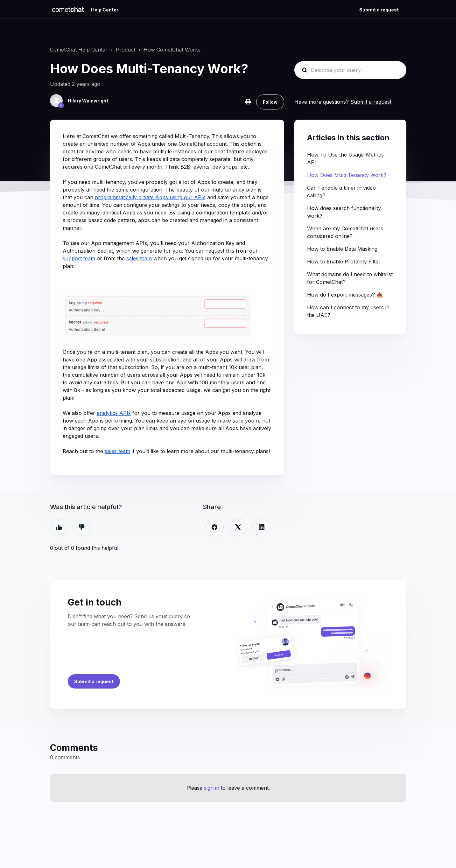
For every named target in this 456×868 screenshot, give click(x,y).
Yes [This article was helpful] (59, 527)
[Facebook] (214, 527)
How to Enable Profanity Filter (344, 262)
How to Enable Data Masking (342, 249)
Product (126, 50)
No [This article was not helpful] (82, 527)
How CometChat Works (172, 50)
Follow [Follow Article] (270, 102)
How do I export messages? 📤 (345, 295)
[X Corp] (238, 527)
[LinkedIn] (262, 527)
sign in (212, 788)
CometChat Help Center (79, 50)
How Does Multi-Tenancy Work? (347, 175)
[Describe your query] (350, 70)
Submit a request (379, 10)
